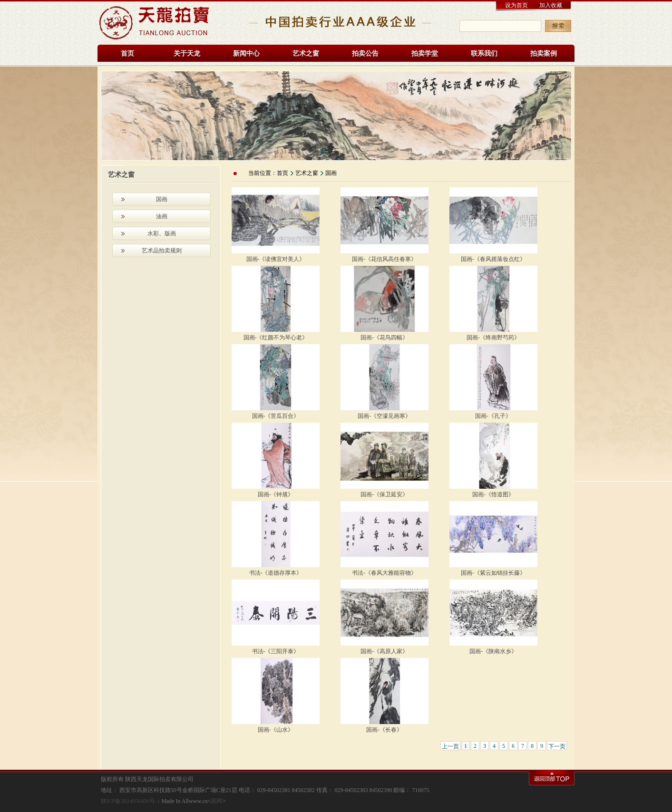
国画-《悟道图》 (493, 494)
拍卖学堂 (425, 53)
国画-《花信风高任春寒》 (384, 259)
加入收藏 (551, 5)
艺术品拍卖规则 (162, 251)
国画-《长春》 (384, 730)
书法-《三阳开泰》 (276, 651)
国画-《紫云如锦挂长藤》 (493, 573)
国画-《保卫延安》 (384, 494)
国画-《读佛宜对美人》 (276, 259)
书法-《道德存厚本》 (276, 573)
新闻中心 (246, 53)
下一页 (557, 746)
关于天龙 (187, 53)
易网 (216, 801)
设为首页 (516, 5)
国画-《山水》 (276, 730)
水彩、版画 (162, 233)
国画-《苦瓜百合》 (276, 416)
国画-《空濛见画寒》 (384, 416)
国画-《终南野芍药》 (493, 338)
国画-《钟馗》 (276, 494)
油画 (162, 216)
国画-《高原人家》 (384, 651)
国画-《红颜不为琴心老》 (276, 338)
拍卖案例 (544, 53)
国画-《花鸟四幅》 (384, 338)
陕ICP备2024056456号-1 (131, 801)
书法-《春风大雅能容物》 (384, 573)
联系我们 (484, 53)
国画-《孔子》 (493, 416)
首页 (127, 53)
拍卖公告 (365, 53)
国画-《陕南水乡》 (493, 651)
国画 (162, 199)
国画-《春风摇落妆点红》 (493, 259)
